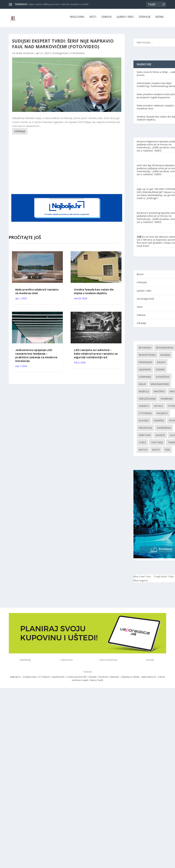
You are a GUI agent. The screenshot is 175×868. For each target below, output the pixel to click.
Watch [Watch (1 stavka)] (143, 452)
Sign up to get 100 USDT (151, 191)
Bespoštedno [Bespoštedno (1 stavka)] (147, 357)
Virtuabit (93, 679)
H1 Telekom (44, 679)
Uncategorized (60, 55)
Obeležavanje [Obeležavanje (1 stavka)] (147, 401)
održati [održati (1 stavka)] (144, 408)
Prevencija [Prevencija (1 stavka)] (145, 430)
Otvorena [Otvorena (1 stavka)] (145, 416)
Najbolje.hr (15, 679)
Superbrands (58, 679)
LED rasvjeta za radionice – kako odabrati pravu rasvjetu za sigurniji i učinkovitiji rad (96, 356)
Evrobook (103, 679)
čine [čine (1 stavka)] (167, 452)
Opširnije (20, 134)
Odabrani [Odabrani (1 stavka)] (167, 401)
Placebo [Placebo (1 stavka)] (144, 423)
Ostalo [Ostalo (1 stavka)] (158, 408)
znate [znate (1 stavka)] (156, 452)
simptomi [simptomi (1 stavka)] (145, 437)
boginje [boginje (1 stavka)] (165, 357)
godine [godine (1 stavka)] (160, 372)
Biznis (160, 19)
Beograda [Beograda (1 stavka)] (145, 350)
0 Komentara (78, 55)
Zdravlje (145, 19)
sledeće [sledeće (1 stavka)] (160, 437)
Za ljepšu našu (30, 679)
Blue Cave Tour (142, 579)
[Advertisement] (75, 166)
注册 (139, 239)
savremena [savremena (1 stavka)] (164, 430)
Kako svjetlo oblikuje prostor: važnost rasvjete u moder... (59, 4)
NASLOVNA (77, 19)
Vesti (93, 19)
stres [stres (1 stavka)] (142, 445)
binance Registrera (148, 144)
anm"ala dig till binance (151, 168)
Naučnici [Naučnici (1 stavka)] (159, 394)
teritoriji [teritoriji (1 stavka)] (157, 445)
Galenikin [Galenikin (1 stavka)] (145, 372)
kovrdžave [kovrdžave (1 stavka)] (163, 379)
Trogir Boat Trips (164, 579)
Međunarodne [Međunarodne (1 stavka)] (160, 386)
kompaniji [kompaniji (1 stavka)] (145, 379)
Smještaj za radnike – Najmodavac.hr (139, 679)
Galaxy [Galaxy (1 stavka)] (161, 364)
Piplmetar (114, 679)
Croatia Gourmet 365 (76, 679)
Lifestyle (142, 285)
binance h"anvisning (148, 215)
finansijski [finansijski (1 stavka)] (145, 364)
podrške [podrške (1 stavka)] (159, 423)
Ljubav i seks (125, 19)
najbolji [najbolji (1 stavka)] (144, 394)
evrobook (28, 55)
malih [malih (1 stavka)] (142, 386)
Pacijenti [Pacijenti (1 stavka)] (162, 416)
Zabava (106, 19)
